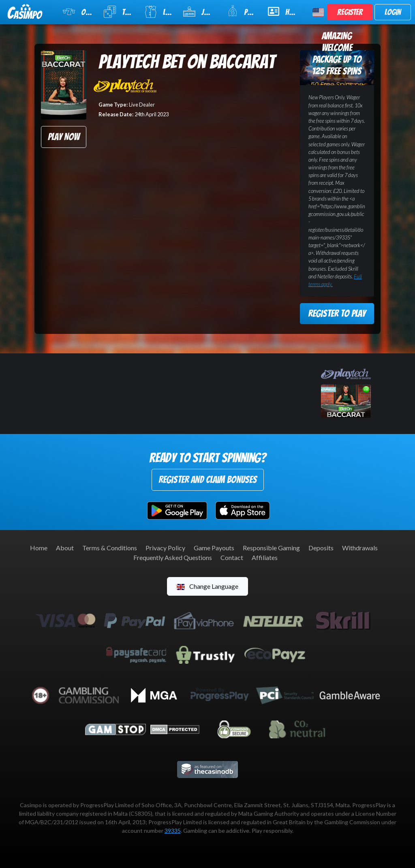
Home (39, 548)
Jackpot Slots (200, 12)
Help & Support (285, 11)
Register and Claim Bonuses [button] (208, 480)
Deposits (321, 548)
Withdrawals (360, 548)
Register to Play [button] (337, 313)
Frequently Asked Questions (173, 557)
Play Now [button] (64, 137)
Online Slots (78, 12)
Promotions (242, 11)
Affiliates (265, 557)
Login (393, 12)
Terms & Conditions (110, 548)
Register (350, 12)
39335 (173, 831)
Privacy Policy (165, 548)
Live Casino (159, 12)
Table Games (119, 12)
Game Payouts (214, 548)
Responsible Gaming (271, 548)
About (65, 548)
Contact (232, 557)
